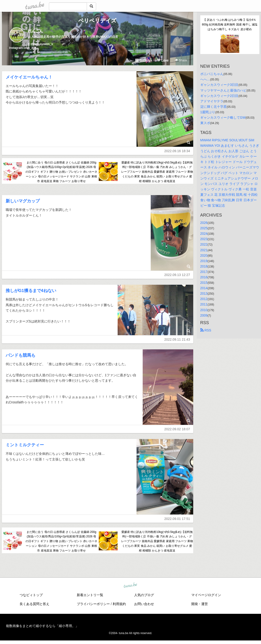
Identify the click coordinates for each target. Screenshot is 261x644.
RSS (206, 330)
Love (163, 60)
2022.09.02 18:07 (177, 429)
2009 (204, 315)
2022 (204, 244)
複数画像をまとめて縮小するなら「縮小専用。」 (42, 626)
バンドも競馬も (21, 355)
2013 (204, 293)
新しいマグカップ (23, 201)
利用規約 (119, 604)
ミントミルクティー (25, 445)
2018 (204, 266)
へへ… (205, 79)
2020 (204, 255)
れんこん (35, 31)
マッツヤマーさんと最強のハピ (223, 90)
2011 (204, 304)
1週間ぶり (208, 112)
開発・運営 (200, 604)
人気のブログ (144, 595)
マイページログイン (206, 595)
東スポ (205, 123)
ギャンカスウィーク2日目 (219, 96)
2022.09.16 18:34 (177, 151)
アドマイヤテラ (212, 101)
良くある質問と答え (34, 604)
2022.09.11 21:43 (177, 339)
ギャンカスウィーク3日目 (219, 85)
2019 (204, 261)
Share (181, 60)
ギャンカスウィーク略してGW (223, 117)
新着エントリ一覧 (90, 595)
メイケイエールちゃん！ (29, 77)
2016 (204, 277)
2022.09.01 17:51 (177, 519)
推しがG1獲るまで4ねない (31, 291)
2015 (204, 283)
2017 (204, 272)
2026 (204, 223)
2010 (204, 310)
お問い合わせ (144, 604)
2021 (204, 250)
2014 (204, 288)
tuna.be (130, 585)
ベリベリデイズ (97, 21)
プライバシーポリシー (93, 604)
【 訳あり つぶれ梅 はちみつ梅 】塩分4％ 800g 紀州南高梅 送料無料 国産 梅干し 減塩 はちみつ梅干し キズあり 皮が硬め (230, 25)
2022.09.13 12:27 (177, 275)
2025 (204, 228)
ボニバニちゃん (212, 74)
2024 (204, 234)
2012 (204, 299)
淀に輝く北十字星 (214, 107)
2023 (204, 239)
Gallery (143, 60)
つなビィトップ (31, 595)
